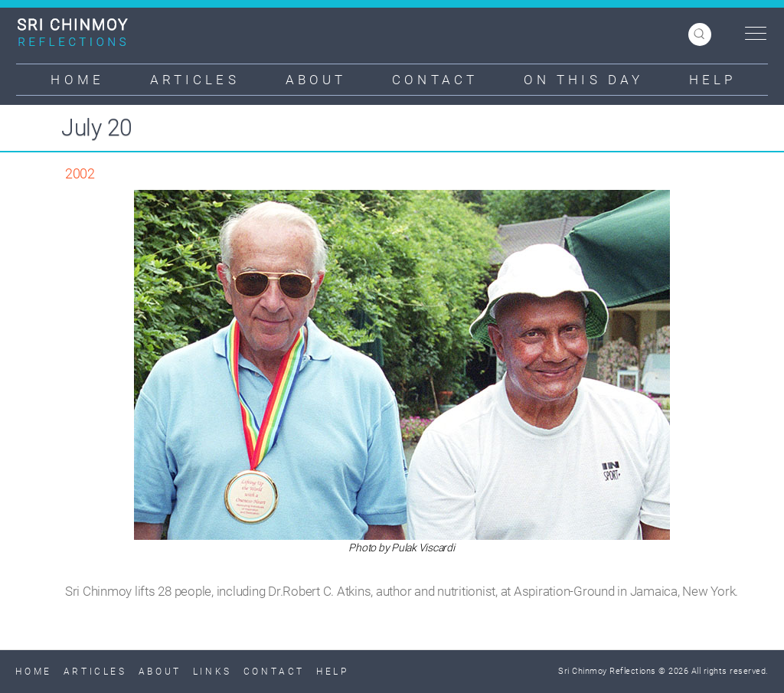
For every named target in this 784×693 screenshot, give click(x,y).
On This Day (583, 80)
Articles (195, 80)
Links (212, 672)
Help (712, 80)
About (316, 80)
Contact (435, 80)
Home (77, 80)
